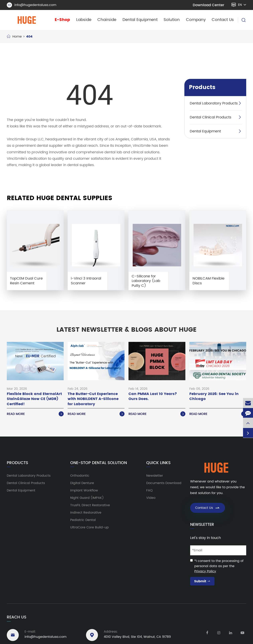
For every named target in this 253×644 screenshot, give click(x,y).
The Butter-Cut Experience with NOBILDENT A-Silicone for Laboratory (93, 399)
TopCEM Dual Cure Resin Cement (26, 281)
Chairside (107, 20)
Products (202, 87)
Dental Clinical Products (211, 117)
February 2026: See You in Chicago (214, 397)
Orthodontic (80, 476)
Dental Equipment (140, 20)
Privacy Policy (205, 571)
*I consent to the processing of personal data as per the (219, 566)
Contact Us (223, 20)
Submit (202, 581)
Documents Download (164, 483)
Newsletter (155, 476)
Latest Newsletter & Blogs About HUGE (126, 330)
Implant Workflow (84, 490)
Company (196, 20)
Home (17, 37)
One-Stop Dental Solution (99, 463)
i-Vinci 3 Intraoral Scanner (86, 281)
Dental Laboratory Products (214, 103)
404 (29, 37)
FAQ (149, 490)
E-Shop (62, 20)
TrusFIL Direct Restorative (90, 505)
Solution (172, 20)
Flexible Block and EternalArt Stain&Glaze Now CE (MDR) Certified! (34, 399)
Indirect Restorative (86, 513)
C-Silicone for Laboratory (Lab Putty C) (146, 281)
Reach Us (17, 617)
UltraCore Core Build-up (89, 527)
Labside (84, 20)
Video (151, 498)
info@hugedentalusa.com (32, 5)
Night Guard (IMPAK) (87, 498)
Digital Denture (82, 483)
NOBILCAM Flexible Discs (209, 281)
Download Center (209, 5)
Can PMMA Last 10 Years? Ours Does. (153, 397)
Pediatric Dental (83, 520)
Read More (35, 414)
